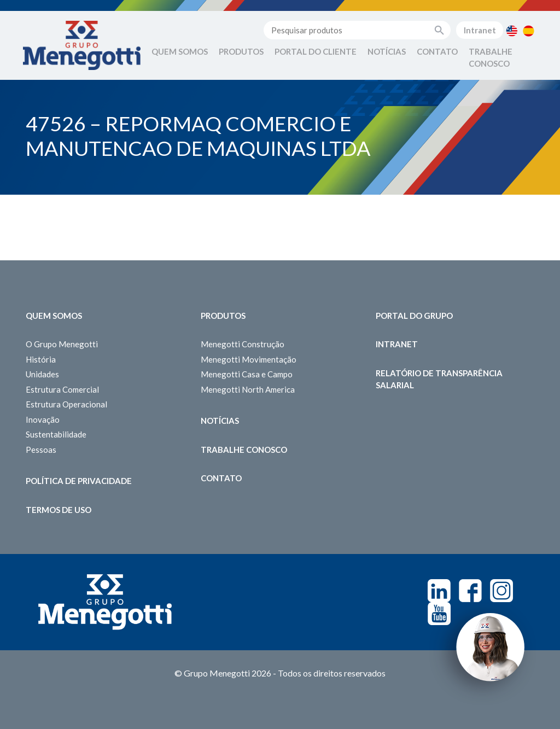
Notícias (387, 51)
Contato (437, 51)
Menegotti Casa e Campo (247, 374)
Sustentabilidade (56, 434)
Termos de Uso (59, 510)
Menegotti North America (248, 389)
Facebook (470, 591)
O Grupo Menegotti (62, 344)
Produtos (241, 51)
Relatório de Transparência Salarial (439, 379)
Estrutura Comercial (62, 389)
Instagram (501, 591)
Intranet (480, 30)
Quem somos (54, 316)
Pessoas (41, 450)
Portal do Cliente (316, 51)
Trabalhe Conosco (491, 58)
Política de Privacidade (79, 481)
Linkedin (439, 591)
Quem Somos (180, 51)
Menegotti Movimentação (249, 359)
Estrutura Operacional (66, 404)
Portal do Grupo (414, 316)
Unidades (42, 374)
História (41, 359)
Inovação (43, 419)
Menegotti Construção (243, 344)
